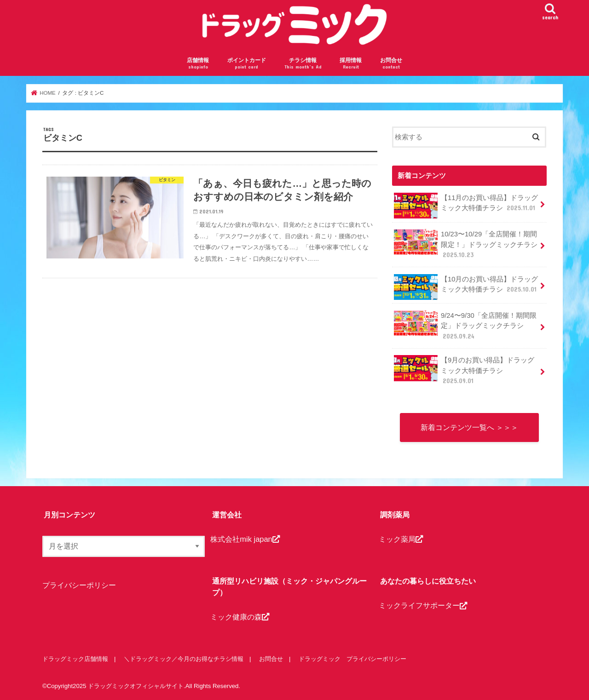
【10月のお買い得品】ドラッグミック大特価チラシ (466, 287)
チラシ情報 (303, 64)
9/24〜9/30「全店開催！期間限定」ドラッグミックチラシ (465, 325)
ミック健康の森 (240, 617)
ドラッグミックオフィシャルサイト (136, 686)
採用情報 (351, 64)
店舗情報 (198, 64)
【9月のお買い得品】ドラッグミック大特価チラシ (464, 370)
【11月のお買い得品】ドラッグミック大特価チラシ (466, 206)
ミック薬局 (401, 539)
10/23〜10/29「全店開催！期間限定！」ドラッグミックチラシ (466, 244)
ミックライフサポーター (423, 605)
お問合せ (391, 64)
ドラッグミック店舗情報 (75, 659)
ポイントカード (247, 64)
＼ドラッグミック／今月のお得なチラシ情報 (184, 659)
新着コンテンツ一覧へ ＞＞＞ (470, 427)
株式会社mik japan (245, 539)
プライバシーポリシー (79, 585)
